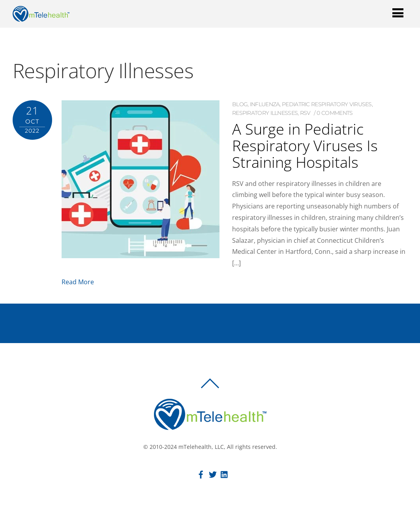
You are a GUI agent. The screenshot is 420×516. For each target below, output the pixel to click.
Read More (78, 282)
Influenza (265, 104)
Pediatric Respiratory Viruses (327, 104)
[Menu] (398, 12)
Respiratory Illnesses (265, 113)
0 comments (335, 113)
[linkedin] (225, 473)
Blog (240, 104)
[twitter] (213, 473)
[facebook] (201, 473)
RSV (305, 113)
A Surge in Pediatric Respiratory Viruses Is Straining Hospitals (305, 145)
